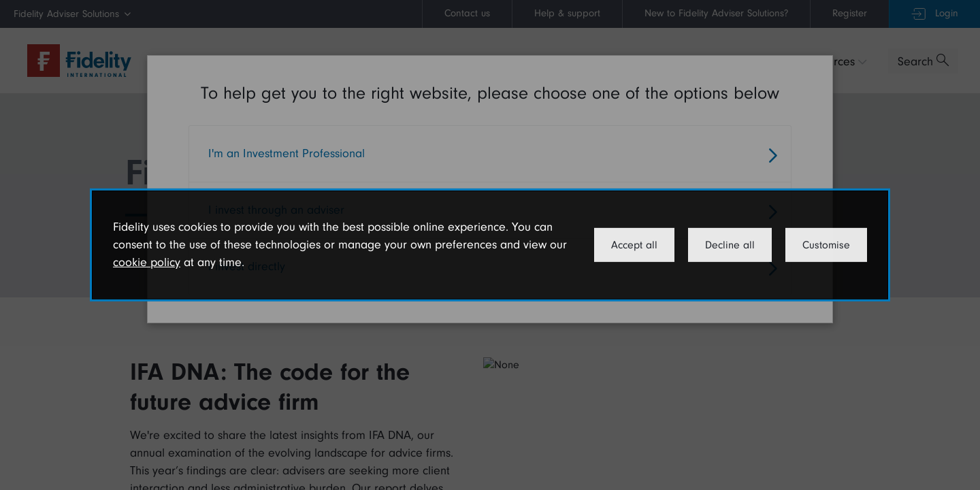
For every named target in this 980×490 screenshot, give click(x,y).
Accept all (634, 245)
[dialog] (490, 245)
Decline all (730, 245)
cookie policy (147, 262)
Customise (826, 245)
